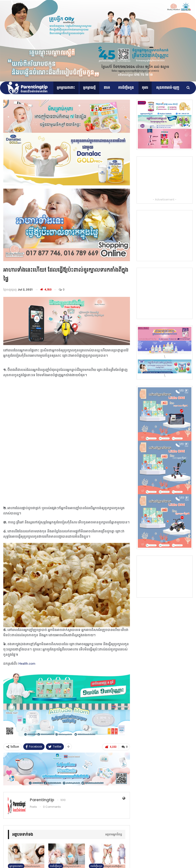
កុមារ (145, 88)
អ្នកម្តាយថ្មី (89, 88)
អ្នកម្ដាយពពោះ (66, 88)
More (159, 88)
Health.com (27, 664)
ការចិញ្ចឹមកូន (126, 88)
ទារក (107, 88)
